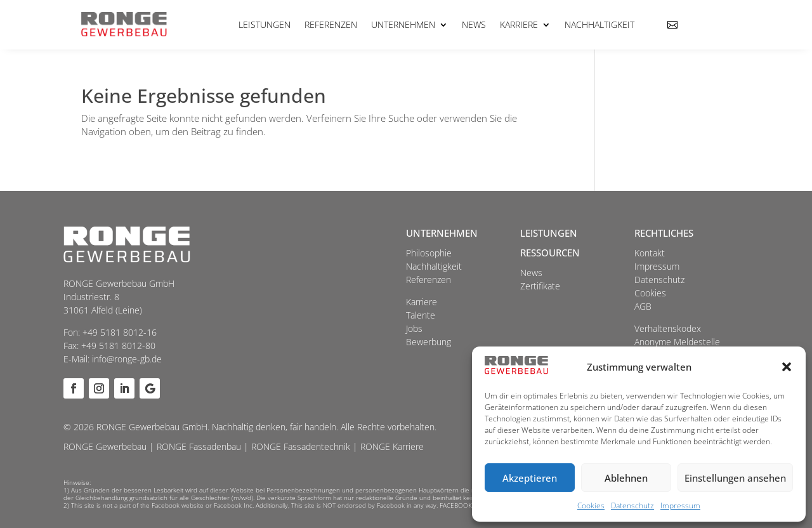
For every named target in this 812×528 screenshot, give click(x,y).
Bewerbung (429, 342)
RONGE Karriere (392, 446)
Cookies (591, 505)
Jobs (414, 328)
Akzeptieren (530, 478)
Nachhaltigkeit (599, 24)
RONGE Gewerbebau (105, 446)
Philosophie (429, 253)
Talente (421, 315)
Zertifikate (540, 286)
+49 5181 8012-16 (120, 332)
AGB (643, 306)
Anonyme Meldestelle (677, 342)
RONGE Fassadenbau (199, 446)
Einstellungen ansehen (735, 478)
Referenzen (331, 24)
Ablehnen (626, 478)
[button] (787, 367)
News (474, 24)
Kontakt (650, 253)
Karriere (519, 24)
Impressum (680, 505)
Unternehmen (403, 24)
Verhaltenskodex (668, 328)
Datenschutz (632, 505)
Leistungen (265, 24)
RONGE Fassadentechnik (301, 446)
